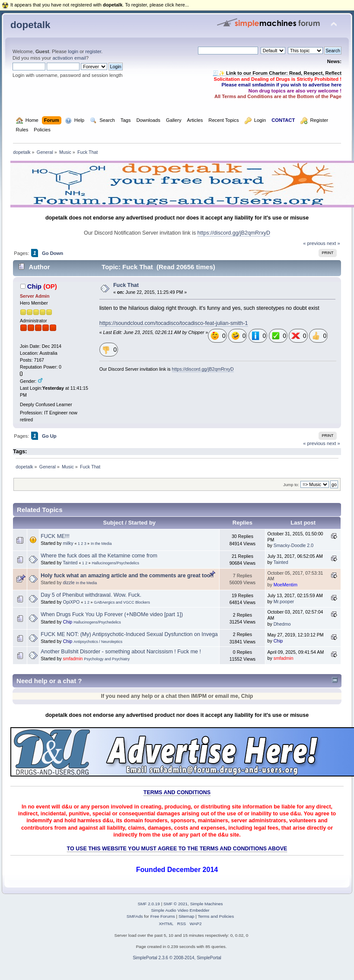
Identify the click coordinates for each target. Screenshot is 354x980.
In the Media (101, 544)
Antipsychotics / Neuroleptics (98, 642)
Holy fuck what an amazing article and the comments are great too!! (127, 576)
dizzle (69, 582)
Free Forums (163, 916)
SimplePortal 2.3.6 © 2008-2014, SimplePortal (177, 958)
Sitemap (187, 916)
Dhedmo (282, 624)
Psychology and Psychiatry (107, 659)
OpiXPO (71, 602)
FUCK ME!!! (55, 536)
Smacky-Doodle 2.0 (293, 545)
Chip (34, 286)
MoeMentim (285, 585)
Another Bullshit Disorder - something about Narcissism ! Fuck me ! (121, 652)
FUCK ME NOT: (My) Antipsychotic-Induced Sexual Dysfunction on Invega (129, 634)
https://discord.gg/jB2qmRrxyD (234, 233)
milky (68, 543)
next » (333, 243)
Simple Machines (207, 904)
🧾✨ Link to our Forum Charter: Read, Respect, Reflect (277, 73)
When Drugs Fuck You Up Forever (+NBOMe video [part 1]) (112, 614)
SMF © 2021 (175, 904)
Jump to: (291, 485)
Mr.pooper (284, 601)
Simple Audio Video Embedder (180, 910)
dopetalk (30, 25)
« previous (314, 243)
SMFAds (135, 916)
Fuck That (126, 285)
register (93, 51)
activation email (69, 58)
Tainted (70, 563)
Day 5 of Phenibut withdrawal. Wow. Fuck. (91, 595)
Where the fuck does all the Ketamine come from (99, 556)
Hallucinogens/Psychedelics (115, 563)
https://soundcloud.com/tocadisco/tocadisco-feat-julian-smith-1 (174, 323)
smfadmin (73, 659)
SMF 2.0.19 (149, 904)
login (73, 51)
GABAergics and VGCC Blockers (122, 602)
